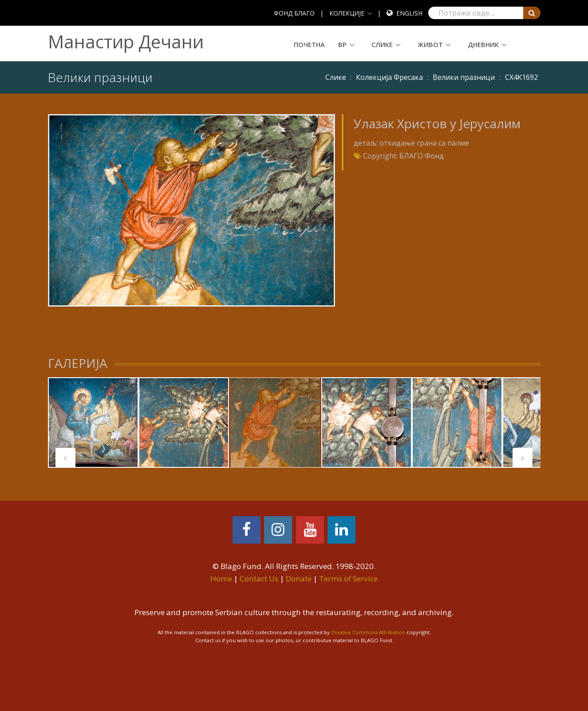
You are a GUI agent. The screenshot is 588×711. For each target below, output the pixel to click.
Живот (430, 44)
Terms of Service (348, 579)
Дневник (483, 44)
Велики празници (464, 77)
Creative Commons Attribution (368, 632)
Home (221, 579)
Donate (299, 579)
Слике (382, 44)
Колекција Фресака (389, 77)
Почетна (309, 44)
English (409, 13)
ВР (342, 44)
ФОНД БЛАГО (294, 13)
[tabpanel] (93, 423)
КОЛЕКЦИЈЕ (347, 13)
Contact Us (259, 579)
